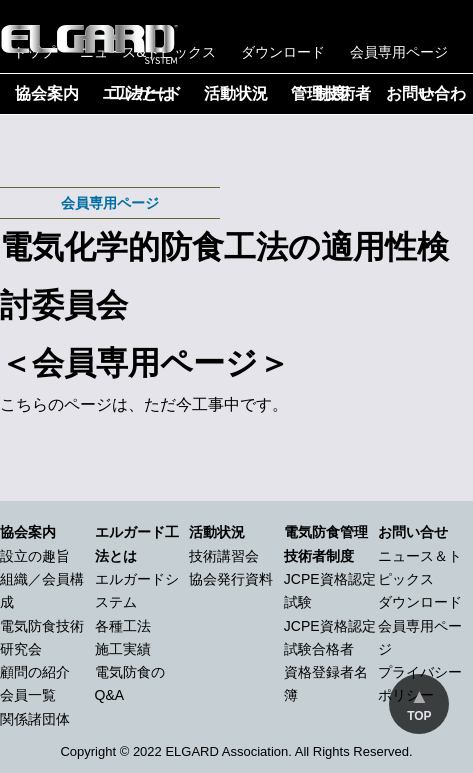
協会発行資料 (231, 579)
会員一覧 (28, 695)
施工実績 (123, 649)
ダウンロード (283, 52)
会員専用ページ (399, 52)
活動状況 (236, 93)
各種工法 (123, 626)
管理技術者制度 (331, 93)
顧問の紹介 (35, 672)
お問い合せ (413, 532)
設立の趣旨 (35, 556)
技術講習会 (224, 556)
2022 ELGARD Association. (212, 751)
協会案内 (47, 93)
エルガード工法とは (142, 93)
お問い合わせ (426, 93)
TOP (419, 716)
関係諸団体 (35, 719)
